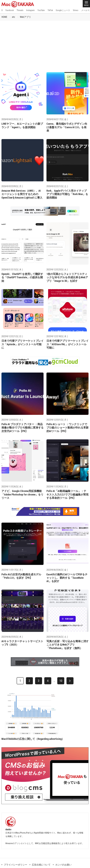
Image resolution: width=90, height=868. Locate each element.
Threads (20, 10)
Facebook (10, 10)
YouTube (41, 10)
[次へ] (70, 681)
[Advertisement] (45, 43)
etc (14, 17)
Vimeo (76, 10)
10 (61, 681)
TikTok (50, 10)
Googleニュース (63, 10)
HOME (4, 17)
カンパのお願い (63, 865)
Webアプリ (25, 17)
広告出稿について (41, 865)
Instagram (30, 10)
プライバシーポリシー (15, 865)
